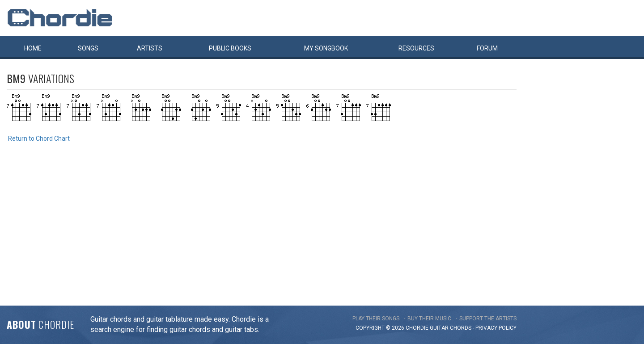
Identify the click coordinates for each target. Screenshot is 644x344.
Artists (150, 48)
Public (230, 48)
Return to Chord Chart (39, 138)
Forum (487, 48)
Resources (416, 48)
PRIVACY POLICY (496, 328)
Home (33, 48)
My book (326, 48)
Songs (88, 48)
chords (461, 328)
